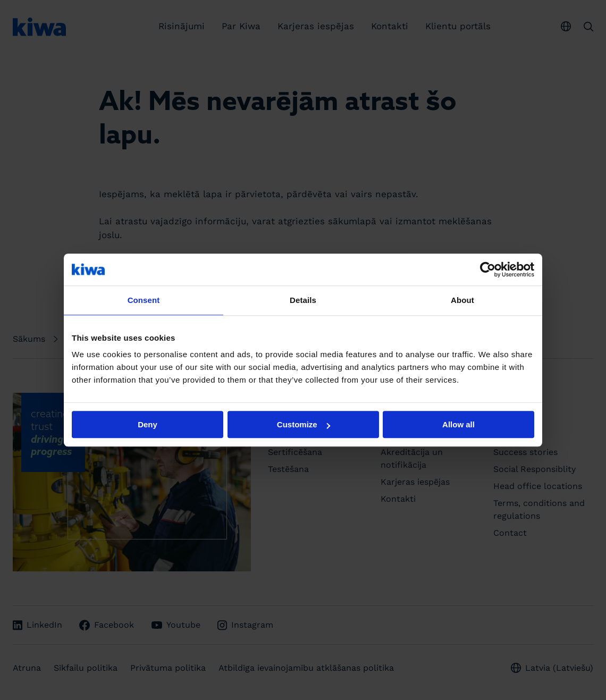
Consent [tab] (144, 300)
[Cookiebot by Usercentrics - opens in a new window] (488, 269)
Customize (304, 424)
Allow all (458, 424)
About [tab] (462, 300)
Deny (148, 424)
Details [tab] (303, 300)
